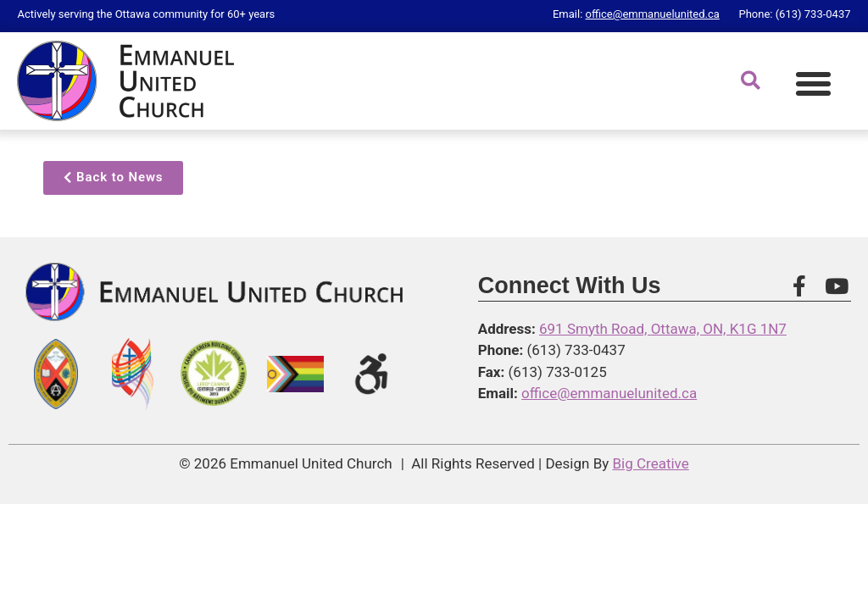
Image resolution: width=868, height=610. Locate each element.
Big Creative (651, 463)
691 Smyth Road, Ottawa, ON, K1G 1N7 (663, 329)
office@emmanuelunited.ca (653, 14)
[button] (814, 84)
